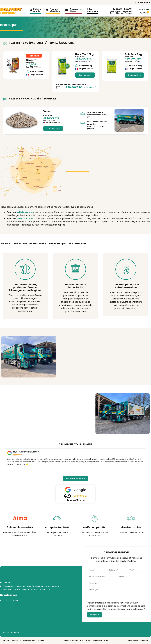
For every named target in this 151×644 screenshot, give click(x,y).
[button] (4, 458)
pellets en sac (25, 218)
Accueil (6, 633)
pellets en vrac (25, 212)
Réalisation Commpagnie (138, 640)
